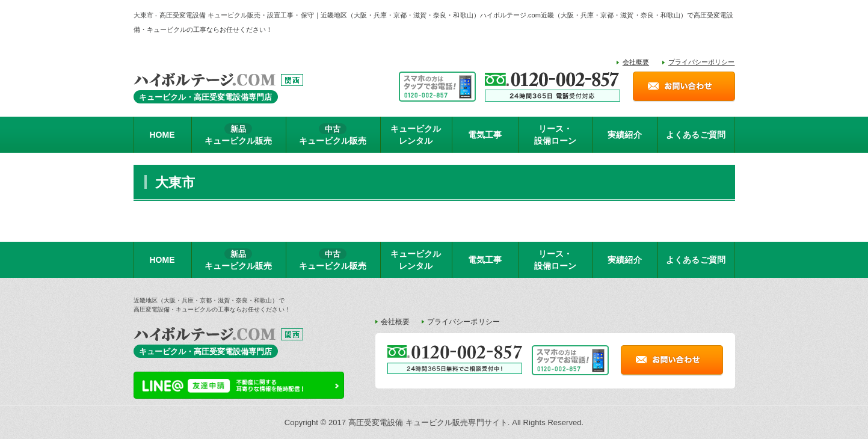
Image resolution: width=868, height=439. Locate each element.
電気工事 (485, 135)
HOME (162, 135)
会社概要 (636, 62)
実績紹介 (624, 135)
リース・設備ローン (555, 135)
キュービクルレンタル (416, 135)
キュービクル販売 (238, 134)
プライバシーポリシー (701, 62)
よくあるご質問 (695, 135)
